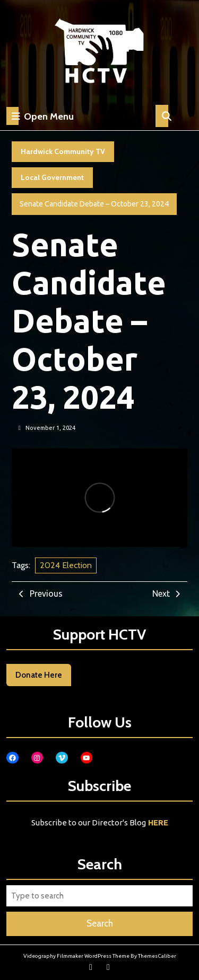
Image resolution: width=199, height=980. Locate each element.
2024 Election (66, 565)
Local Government (52, 177)
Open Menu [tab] (40, 116)
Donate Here (39, 675)
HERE (158, 822)
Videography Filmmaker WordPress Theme (76, 956)
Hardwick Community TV (63, 151)
